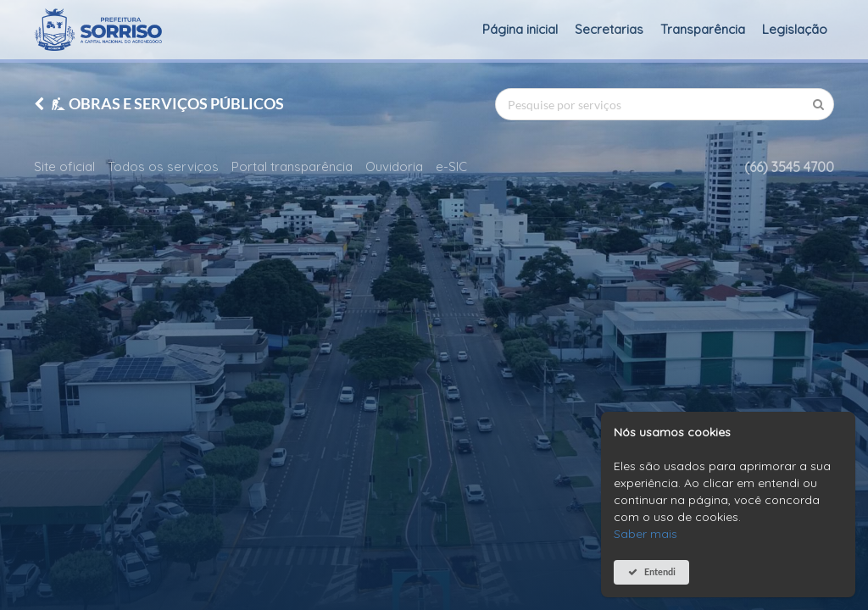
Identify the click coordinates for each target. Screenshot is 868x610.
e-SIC (451, 166)
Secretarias (609, 29)
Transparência (703, 29)
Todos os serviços (163, 166)
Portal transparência (292, 166)
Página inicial (520, 29)
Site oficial (64, 166)
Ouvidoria (394, 166)
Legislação (795, 29)
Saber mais (645, 534)
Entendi (660, 571)
